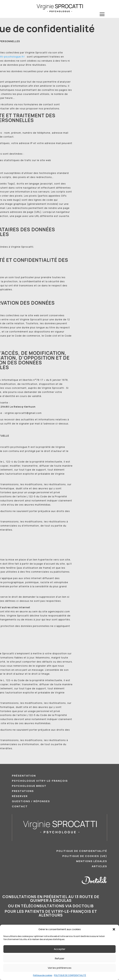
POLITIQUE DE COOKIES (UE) (85, 856)
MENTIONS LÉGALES (92, 861)
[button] (114, 929)
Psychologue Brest (29, 786)
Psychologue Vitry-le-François (40, 781)
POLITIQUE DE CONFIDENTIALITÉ (70, 975)
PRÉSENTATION (24, 776)
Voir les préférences (60, 968)
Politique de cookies (43, 975)
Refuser (60, 958)
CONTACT (20, 807)
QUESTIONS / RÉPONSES (31, 802)
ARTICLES (99, 867)
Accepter (60, 949)
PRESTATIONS (23, 791)
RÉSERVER (20, 796)
